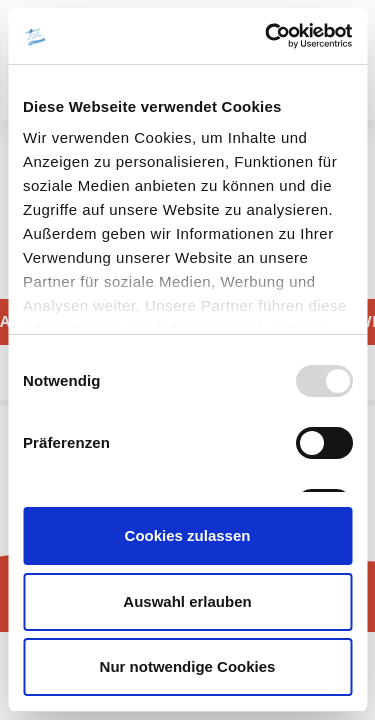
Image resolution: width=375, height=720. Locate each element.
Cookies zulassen (188, 535)
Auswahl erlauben (187, 601)
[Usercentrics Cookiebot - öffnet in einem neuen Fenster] (267, 36)
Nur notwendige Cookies (188, 666)
